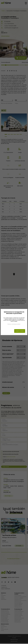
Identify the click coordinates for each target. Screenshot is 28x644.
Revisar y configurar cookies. (14, 324)
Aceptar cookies (20, 331)
